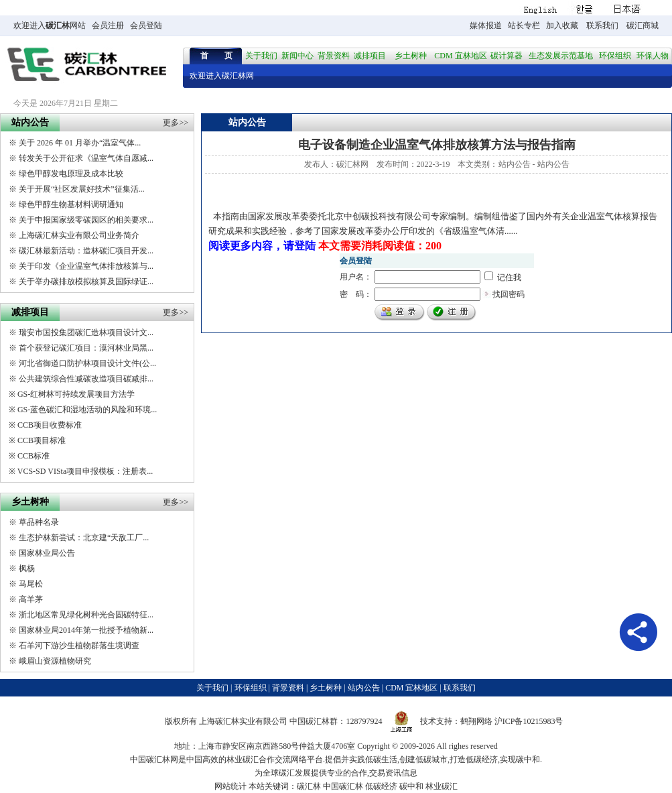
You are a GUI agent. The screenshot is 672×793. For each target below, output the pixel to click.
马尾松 (31, 584)
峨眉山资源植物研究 (55, 661)
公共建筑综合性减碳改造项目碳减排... (86, 379)
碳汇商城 (643, 25)
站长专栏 (524, 25)
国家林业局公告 (47, 553)
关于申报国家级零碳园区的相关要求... (86, 220)
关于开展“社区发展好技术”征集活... (82, 189)
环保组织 (615, 56)
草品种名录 (39, 522)
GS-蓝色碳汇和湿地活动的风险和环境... (87, 410)
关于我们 (261, 56)
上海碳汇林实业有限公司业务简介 (79, 235)
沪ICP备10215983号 (529, 721)
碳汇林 (58, 25)
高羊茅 (31, 599)
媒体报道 (486, 25)
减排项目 (370, 56)
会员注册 (108, 25)
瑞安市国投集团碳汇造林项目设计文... (86, 332)
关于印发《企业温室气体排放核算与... (86, 266)
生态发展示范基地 (561, 56)
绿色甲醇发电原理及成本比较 (71, 174)
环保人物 (653, 56)
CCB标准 (33, 456)
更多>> (176, 123)
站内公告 (515, 164)
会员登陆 (146, 25)
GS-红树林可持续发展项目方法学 (76, 394)
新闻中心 (297, 56)
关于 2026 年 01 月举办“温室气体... (80, 143)
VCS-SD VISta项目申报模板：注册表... (85, 471)
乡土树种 (411, 56)
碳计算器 (507, 56)
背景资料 (334, 56)
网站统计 (230, 786)
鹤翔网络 (476, 721)
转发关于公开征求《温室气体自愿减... (86, 158)
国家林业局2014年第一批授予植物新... (86, 630)
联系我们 (602, 25)
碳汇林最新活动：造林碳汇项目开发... (86, 251)
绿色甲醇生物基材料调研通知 (71, 204)
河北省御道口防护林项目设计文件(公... (87, 363)
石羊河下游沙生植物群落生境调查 (79, 646)
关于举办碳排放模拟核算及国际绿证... (86, 282)
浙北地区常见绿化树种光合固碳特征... (86, 615)
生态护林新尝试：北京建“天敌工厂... (84, 538)
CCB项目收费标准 (50, 425)
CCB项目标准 (42, 440)
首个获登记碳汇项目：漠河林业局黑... (86, 348)
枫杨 (27, 568)
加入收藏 (562, 25)
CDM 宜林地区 (460, 56)
